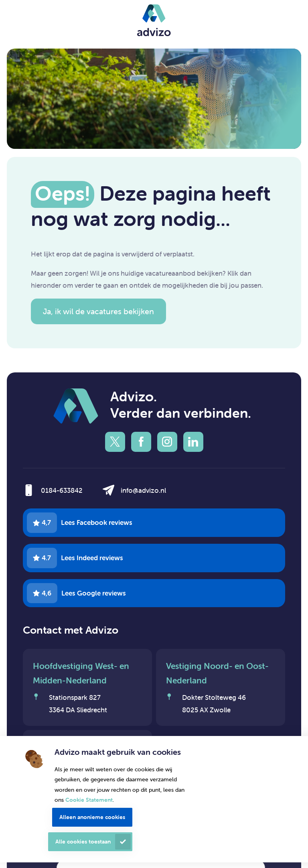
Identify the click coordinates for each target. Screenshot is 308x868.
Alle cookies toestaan (83, 842)
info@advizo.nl (143, 490)
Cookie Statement (89, 800)
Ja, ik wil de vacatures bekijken (98, 311)
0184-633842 (62, 490)
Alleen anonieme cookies (92, 817)
